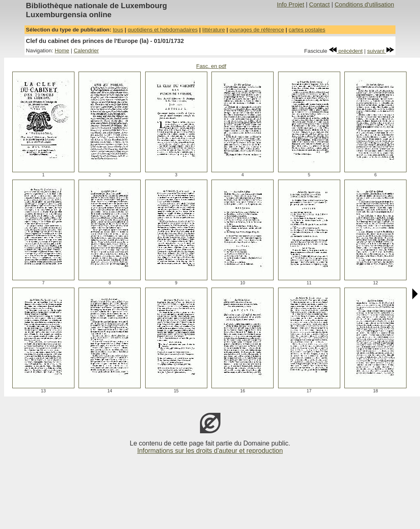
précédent (346, 51)
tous (118, 30)
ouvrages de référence (257, 30)
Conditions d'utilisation (364, 5)
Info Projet (291, 5)
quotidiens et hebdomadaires (163, 30)
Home (62, 51)
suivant (381, 51)
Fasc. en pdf (211, 66)
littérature (214, 30)
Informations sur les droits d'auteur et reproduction (210, 451)
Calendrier (86, 51)
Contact (320, 5)
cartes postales (307, 30)
